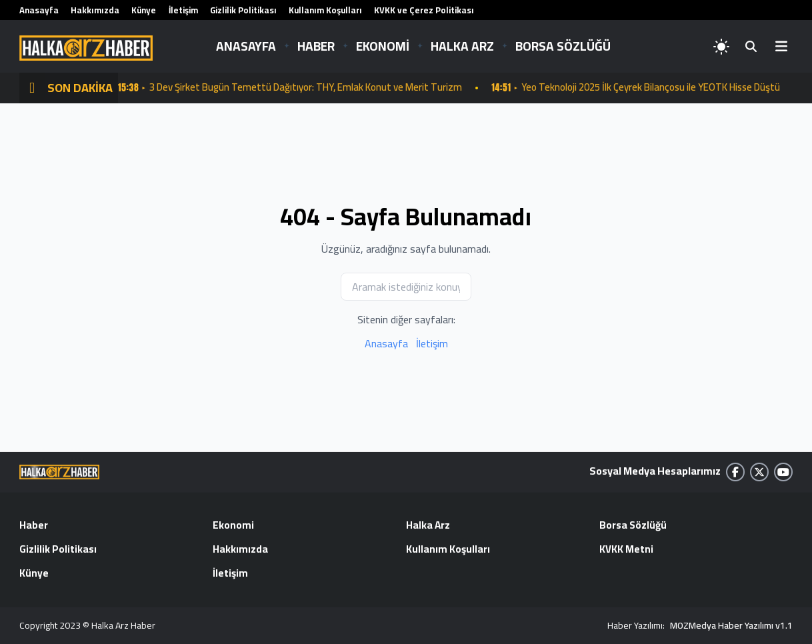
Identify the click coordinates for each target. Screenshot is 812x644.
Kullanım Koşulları (325, 10)
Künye (144, 10)
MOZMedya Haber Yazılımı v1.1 (731, 625)
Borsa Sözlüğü (633, 526)
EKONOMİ (383, 46)
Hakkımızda (95, 10)
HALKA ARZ (462, 46)
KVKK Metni (626, 550)
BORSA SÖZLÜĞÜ (563, 46)
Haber (34, 526)
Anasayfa (39, 10)
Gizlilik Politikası (243, 10)
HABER (316, 46)
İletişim (183, 10)
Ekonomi (233, 526)
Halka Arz (429, 526)
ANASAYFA (246, 46)
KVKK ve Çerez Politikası (424, 10)
